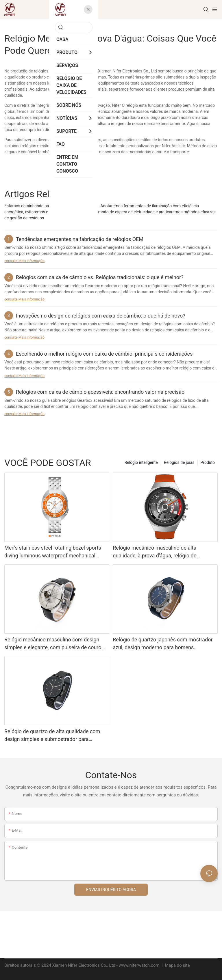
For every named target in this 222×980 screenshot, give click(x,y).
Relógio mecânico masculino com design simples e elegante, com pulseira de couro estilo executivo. (53, 644)
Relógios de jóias (179, 462)
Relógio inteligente (141, 462)
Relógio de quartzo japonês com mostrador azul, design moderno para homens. (163, 643)
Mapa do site (177, 965)
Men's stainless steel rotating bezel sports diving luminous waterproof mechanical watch (53, 552)
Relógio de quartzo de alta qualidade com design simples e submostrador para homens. (52, 736)
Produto (208, 462)
